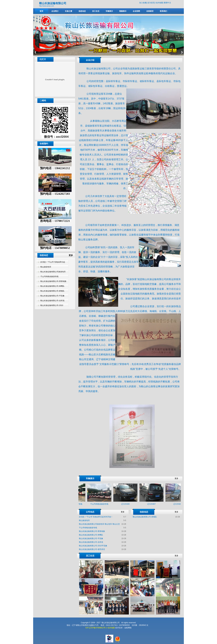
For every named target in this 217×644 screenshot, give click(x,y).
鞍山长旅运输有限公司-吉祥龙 (52, 301)
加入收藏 (143, 3)
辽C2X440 (126, 504)
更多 (72, 255)
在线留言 (150, 11)
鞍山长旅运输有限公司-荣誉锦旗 (53, 281)
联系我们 (164, 11)
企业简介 (55, 11)
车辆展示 (109, 11)
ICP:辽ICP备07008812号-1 (96, 628)
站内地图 (159, 3)
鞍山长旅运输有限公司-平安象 (52, 296)
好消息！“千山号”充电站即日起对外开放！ (96, 517)
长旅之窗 (69, 11)
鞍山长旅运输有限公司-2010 (52, 305)
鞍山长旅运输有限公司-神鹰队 (52, 286)
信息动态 (82, 11)
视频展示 (123, 11)
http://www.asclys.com (47, 6)
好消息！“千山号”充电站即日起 (53, 262)
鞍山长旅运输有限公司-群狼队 (52, 291)
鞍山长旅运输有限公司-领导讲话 (92, 549)
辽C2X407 (152, 504)
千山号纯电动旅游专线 (49, 276)
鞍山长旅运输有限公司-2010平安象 (93, 546)
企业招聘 (136, 11)
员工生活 (96, 11)
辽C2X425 (178, 504)
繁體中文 (167, 3)
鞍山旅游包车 (46, 267)
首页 (41, 11)
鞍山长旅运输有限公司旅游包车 (53, 272)
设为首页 (151, 3)
